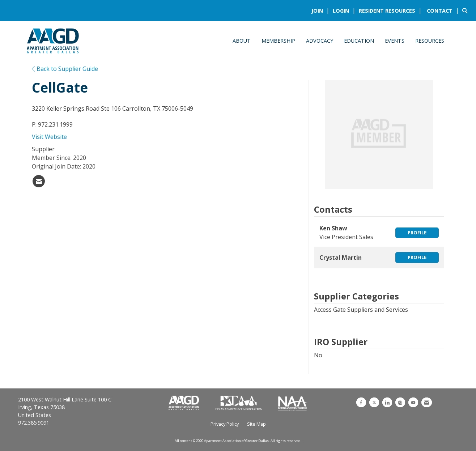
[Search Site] (466, 10)
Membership (278, 41)
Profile (417, 233)
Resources (430, 41)
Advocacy (320, 41)
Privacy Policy (225, 424)
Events (395, 41)
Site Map (256, 424)
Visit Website (49, 137)
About (242, 41)
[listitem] (321, 10)
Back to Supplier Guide (65, 69)
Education (359, 41)
